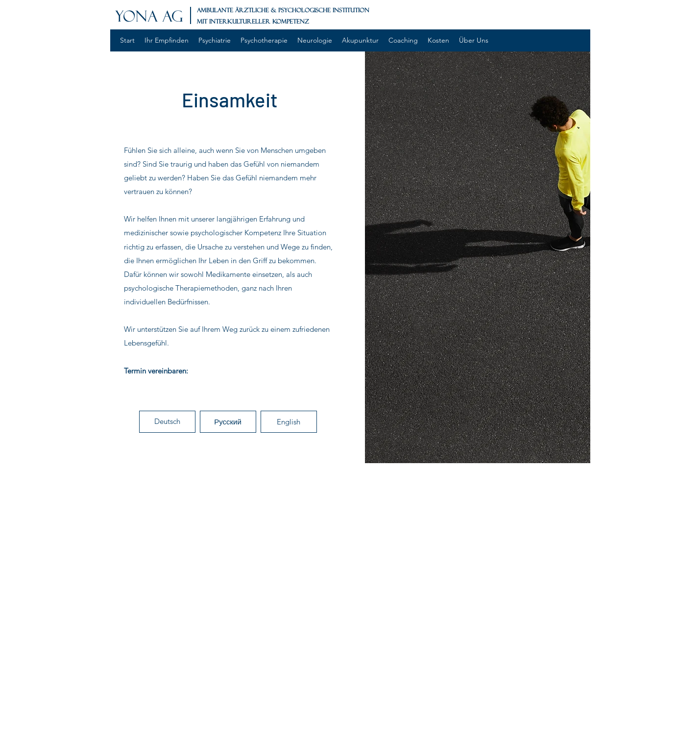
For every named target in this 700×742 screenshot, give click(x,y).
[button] (167, 422)
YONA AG (149, 16)
